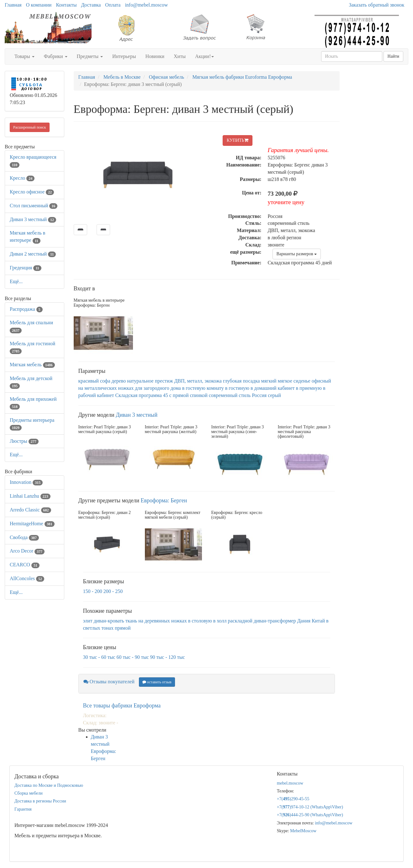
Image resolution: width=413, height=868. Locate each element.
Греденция (26, 268)
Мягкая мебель (32, 365)
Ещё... (16, 281)
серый (274, 395)
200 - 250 (113, 591)
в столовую (200, 621)
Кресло (22, 178)
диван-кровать (109, 621)
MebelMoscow (303, 831)
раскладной (240, 621)
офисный (321, 381)
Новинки (155, 56)
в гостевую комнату (203, 388)
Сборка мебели (29, 793)
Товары (24, 56)
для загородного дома (158, 388)
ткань (131, 621)
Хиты (180, 56)
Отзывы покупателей (109, 682)
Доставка (91, 5)
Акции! (204, 56)
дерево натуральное (132, 381)
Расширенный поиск (30, 127)
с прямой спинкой (188, 395)
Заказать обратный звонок (377, 5)
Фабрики (56, 56)
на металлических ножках (106, 388)
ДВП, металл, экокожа (198, 381)
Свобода (24, 537)
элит (88, 621)
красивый (89, 381)
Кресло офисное (32, 192)
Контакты (66, 5)
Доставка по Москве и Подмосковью (49, 785)
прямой (123, 628)
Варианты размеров (297, 254)
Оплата (113, 5)
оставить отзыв (157, 682)
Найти (393, 56)
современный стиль (230, 395)
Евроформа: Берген (164, 500)
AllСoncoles (27, 578)
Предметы (90, 56)
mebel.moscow (290, 783)
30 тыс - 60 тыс (99, 657)
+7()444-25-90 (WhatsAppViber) (310, 815)
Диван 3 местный (33, 219)
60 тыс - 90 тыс (133, 657)
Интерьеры (124, 56)
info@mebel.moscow (146, 5)
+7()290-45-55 (293, 799)
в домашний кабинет (273, 388)
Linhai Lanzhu (30, 496)
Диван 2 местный (33, 254)
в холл (220, 621)
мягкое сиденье (294, 381)
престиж (164, 381)
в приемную (309, 388)
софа (105, 381)
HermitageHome (32, 524)
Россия (259, 395)
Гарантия (23, 809)
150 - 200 (93, 591)
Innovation (26, 482)
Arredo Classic (30, 510)
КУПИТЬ (238, 140)
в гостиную (237, 388)
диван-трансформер (275, 621)
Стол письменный (34, 206)
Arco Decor (27, 551)
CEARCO (25, 565)
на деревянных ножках (162, 621)
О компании (39, 5)
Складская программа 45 (142, 395)
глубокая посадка (241, 381)
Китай (318, 621)
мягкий (269, 381)
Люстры (24, 441)
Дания (304, 621)
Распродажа (26, 309)
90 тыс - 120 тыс (168, 657)
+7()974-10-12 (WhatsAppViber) (310, 807)
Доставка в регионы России (40, 801)
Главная (13, 5)
